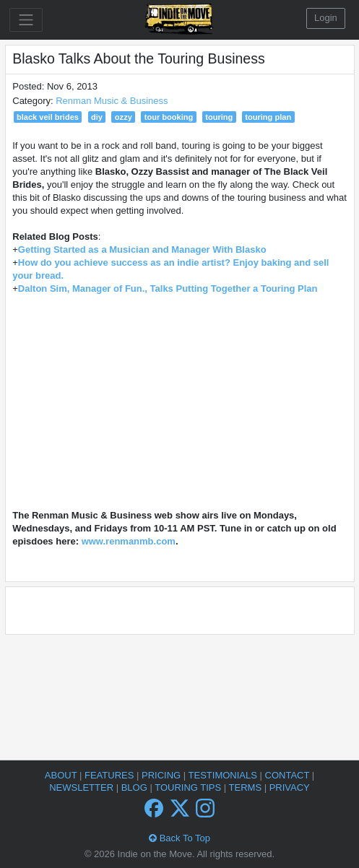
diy (97, 117)
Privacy (290, 787)
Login (326, 18)
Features (111, 775)
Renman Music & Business (112, 101)
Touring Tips (189, 787)
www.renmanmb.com (129, 541)
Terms (247, 787)
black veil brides (48, 117)
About (62, 775)
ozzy (124, 117)
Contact (289, 775)
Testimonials (224, 775)
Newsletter (82, 787)
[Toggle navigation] (26, 20)
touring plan (268, 117)
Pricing (163, 775)
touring (219, 117)
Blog (136, 787)
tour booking (169, 117)
